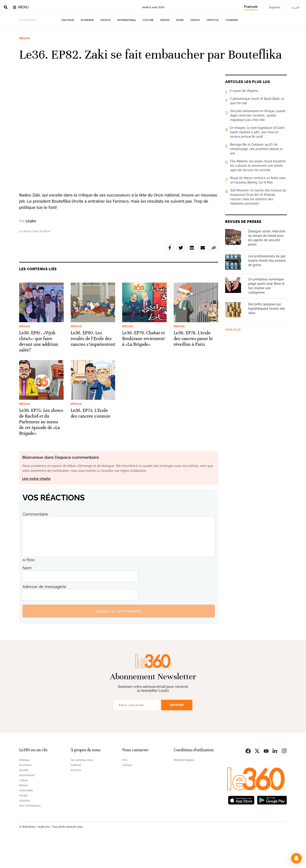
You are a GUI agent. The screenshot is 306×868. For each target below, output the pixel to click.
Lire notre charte (36, 506)
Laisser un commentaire (119, 639)
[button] (296, 858)
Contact (127, 793)
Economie (87, 48)
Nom (27, 596)
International (127, 48)
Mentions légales (184, 788)
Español (275, 7)
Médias (165, 48)
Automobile (26, 818)
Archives (76, 798)
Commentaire (35, 542)
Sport (180, 48)
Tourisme (232, 48)
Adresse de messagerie (44, 614)
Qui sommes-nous (82, 788)
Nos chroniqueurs (30, 833)
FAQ (125, 788)
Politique (68, 48)
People (195, 48)
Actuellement (27, 48)
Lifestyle (213, 48)
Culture (148, 48)
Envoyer (177, 733)
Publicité (76, 793)
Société (106, 48)
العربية (295, 7)
